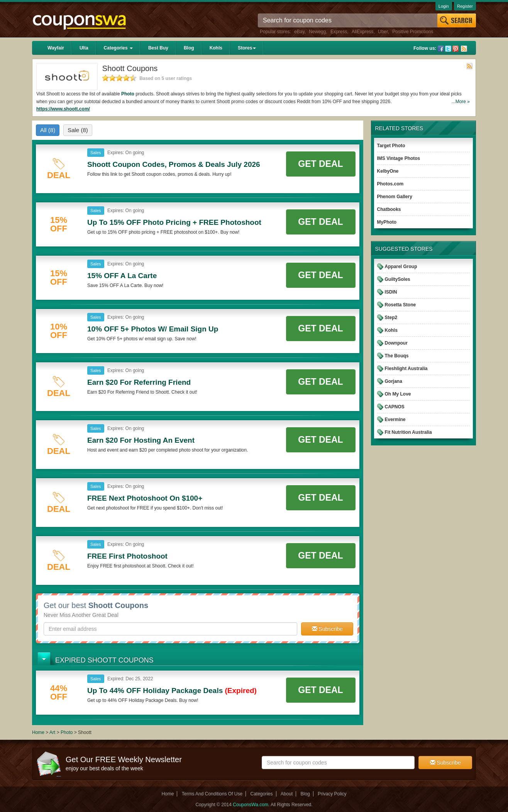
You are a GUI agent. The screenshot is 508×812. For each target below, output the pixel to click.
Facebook (441, 49)
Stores (247, 48)
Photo (128, 94)
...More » (461, 102)
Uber (383, 32)
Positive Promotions (413, 32)
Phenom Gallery (395, 197)
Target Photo (391, 146)
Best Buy (158, 48)
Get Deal (320, 164)
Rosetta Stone (400, 305)
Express (339, 32)
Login (444, 6)
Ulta (84, 48)
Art (52, 732)
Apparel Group (401, 267)
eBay (299, 32)
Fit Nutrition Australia (408, 432)
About (287, 794)
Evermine (395, 420)
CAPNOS (395, 407)
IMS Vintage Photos (399, 158)
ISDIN (391, 292)
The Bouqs (397, 356)
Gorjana (394, 381)
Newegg (317, 32)
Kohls (216, 48)
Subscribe (327, 629)
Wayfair (56, 48)
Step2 (391, 318)
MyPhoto (387, 222)
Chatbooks (389, 209)
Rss (464, 49)
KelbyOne (388, 171)
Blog (189, 48)
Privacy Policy (332, 794)
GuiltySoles (398, 279)
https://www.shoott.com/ (63, 109)
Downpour (396, 343)
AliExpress (363, 32)
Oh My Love (398, 394)
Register (465, 6)
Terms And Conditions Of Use (212, 794)
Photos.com (390, 184)
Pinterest (456, 49)
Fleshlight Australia (406, 369)
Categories (118, 48)
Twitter (448, 49)
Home (38, 732)
